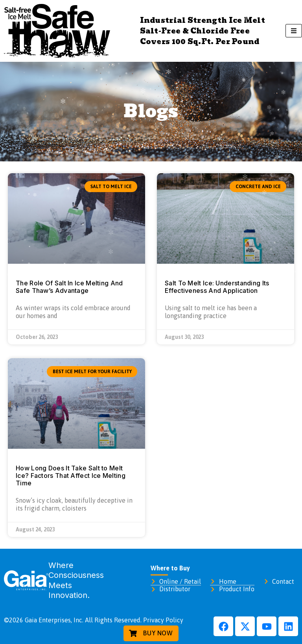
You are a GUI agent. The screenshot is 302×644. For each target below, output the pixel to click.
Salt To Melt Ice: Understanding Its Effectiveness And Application (217, 287)
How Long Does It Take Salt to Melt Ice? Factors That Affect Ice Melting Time (71, 476)
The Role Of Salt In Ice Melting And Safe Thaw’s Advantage (69, 287)
